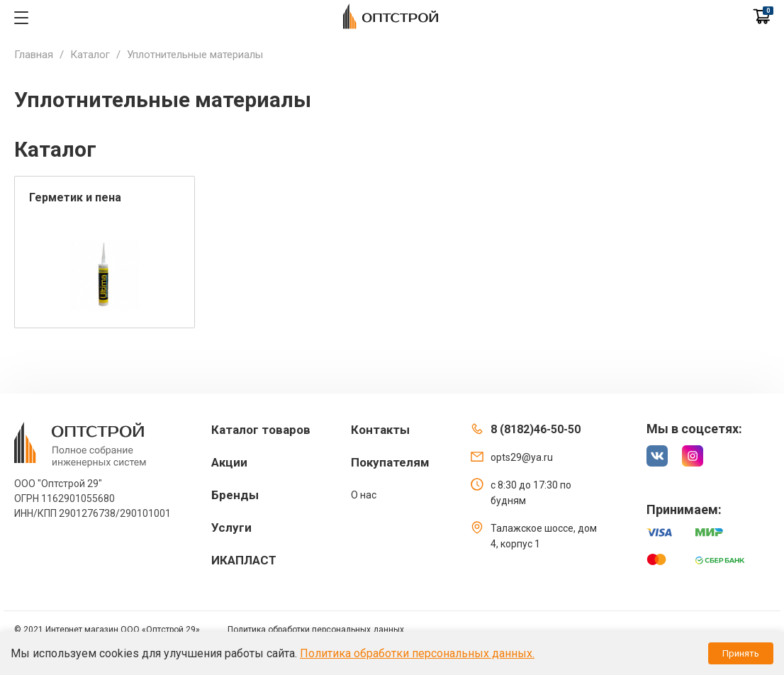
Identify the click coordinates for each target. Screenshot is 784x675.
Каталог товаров (261, 430)
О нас (364, 495)
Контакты (380, 430)
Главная (34, 55)
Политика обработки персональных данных (316, 630)
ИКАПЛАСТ (244, 560)
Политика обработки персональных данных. (417, 653)
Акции (229, 462)
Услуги (231, 528)
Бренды (235, 495)
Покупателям (390, 462)
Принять (741, 653)
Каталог (90, 55)
